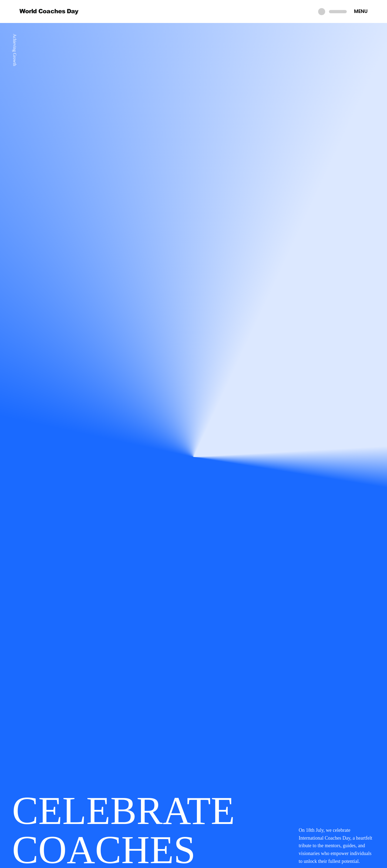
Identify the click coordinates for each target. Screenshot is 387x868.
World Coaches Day (49, 11)
